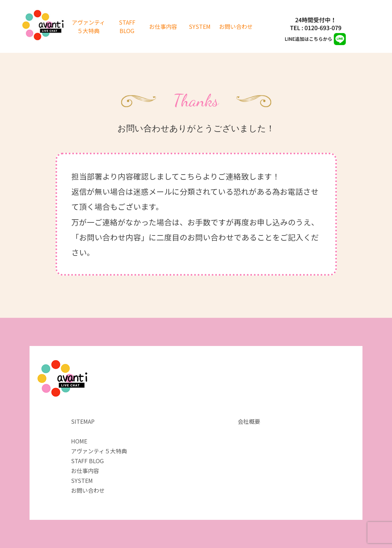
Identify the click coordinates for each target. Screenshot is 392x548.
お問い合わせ (236, 26)
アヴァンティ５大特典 (88, 26)
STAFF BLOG (127, 26)
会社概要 (249, 421)
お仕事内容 (163, 26)
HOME (79, 441)
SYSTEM (200, 26)
